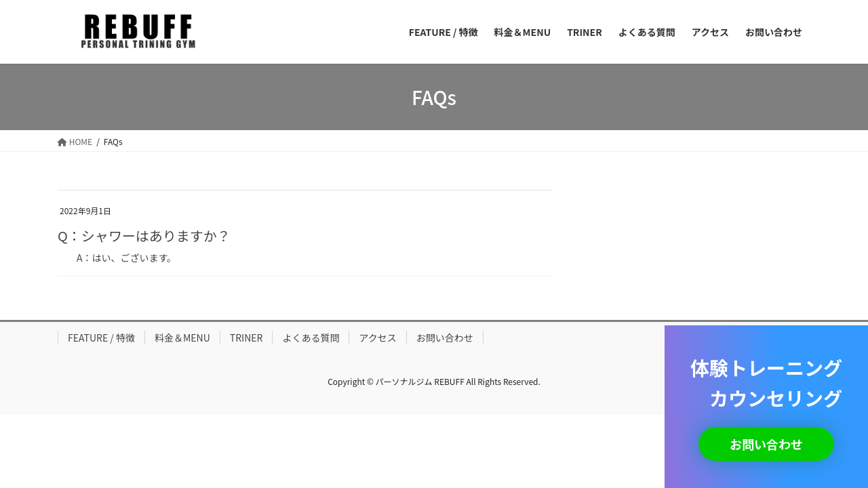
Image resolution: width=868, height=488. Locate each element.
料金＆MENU (182, 338)
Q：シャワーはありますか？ (144, 236)
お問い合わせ (445, 338)
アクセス (377, 338)
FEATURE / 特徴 (101, 338)
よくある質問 (311, 338)
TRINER (246, 338)
